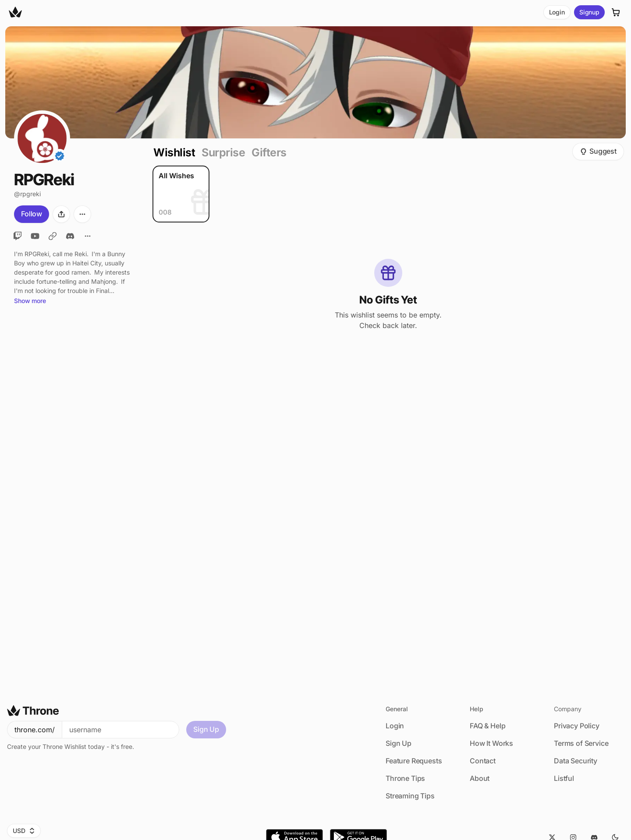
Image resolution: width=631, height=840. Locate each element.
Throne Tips (405, 778)
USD (24, 831)
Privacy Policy (577, 726)
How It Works (491, 743)
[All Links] (88, 236)
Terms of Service (581, 743)
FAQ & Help (487, 726)
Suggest (598, 151)
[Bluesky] (53, 236)
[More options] (82, 214)
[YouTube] (35, 236)
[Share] (61, 214)
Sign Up (206, 729)
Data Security (576, 761)
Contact (483, 761)
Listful (564, 778)
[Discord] (70, 236)
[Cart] (616, 12)
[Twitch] (18, 236)
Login (557, 12)
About (480, 778)
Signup (589, 12)
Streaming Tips (410, 796)
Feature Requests (414, 761)
